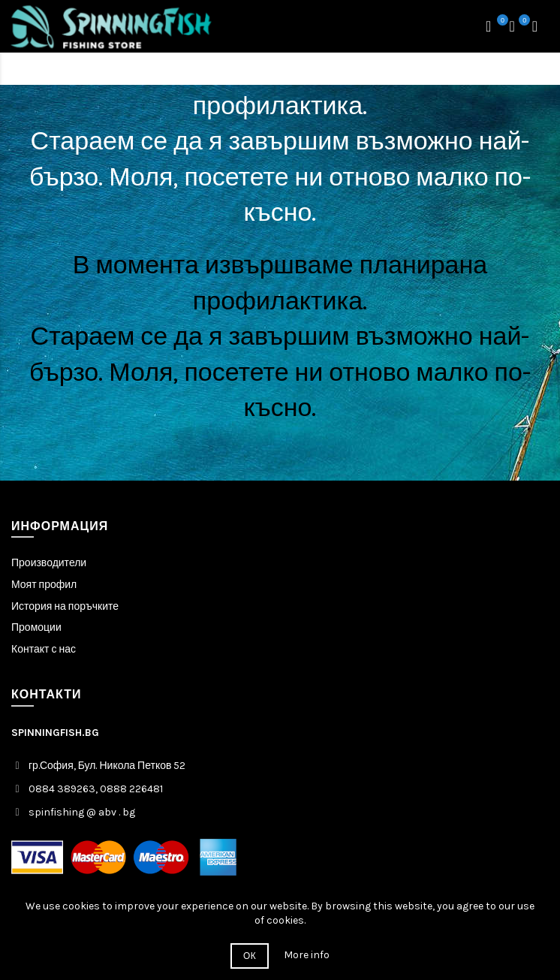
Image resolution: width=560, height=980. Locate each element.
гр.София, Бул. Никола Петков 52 (107, 766)
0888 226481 (131, 789)
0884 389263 (62, 789)
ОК (250, 956)
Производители (49, 563)
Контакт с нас (44, 649)
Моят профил (44, 585)
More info (307, 955)
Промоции (36, 627)
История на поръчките (65, 606)
